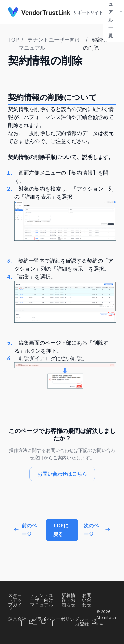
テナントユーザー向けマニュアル (42, 600)
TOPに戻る (61, 530)
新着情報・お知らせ (68, 600)
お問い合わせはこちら (62, 474)
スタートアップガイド (15, 602)
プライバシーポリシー (54, 622)
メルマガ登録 (82, 621)
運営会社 (17, 619)
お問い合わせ (87, 600)
